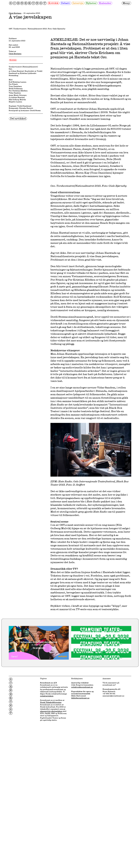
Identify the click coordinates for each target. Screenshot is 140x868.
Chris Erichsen (15, 13)
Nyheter (91, 3)
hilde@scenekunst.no (80, 845)
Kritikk (53, 3)
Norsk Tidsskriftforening (51, 849)
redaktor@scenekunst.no (82, 834)
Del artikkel (18, 211)
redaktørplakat (47, 843)
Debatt (65, 3)
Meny (126, 3)
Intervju (78, 3)
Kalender (105, 3)
